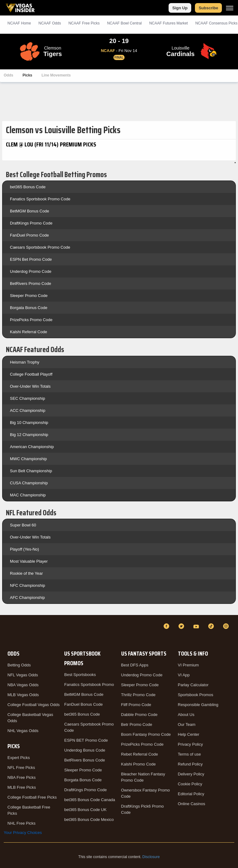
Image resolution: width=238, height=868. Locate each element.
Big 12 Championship (29, 435)
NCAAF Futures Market (168, 23)
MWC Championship (28, 459)
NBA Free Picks (22, 777)
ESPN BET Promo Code (86, 740)
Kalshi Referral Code (29, 332)
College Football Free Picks (32, 797)
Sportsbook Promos (196, 695)
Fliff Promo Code (136, 705)
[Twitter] (182, 626)
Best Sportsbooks (80, 675)
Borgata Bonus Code (29, 308)
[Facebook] (167, 626)
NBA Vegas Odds (23, 685)
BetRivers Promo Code (31, 284)
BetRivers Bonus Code (85, 760)
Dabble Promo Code (139, 715)
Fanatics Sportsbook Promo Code (40, 199)
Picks (27, 75)
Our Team (187, 724)
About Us (186, 715)
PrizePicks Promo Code (31, 320)
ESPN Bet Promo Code (31, 259)
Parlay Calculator (193, 685)
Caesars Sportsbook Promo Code (40, 247)
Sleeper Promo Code (29, 296)
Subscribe (208, 8)
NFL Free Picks (21, 768)
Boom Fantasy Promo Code (146, 734)
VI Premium (188, 665)
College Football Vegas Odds (33, 705)
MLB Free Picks (22, 787)
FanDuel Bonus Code (83, 704)
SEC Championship (27, 398)
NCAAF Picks (84, 23)
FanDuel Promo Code (29, 235)
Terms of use (189, 754)
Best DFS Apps (135, 665)
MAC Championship (28, 495)
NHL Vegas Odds (23, 731)
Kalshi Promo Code (139, 764)
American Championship (32, 447)
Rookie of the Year (26, 573)
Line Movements (56, 75)
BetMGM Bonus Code (29, 211)
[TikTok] (212, 626)
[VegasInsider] (7, 632)
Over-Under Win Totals (30, 386)
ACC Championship (28, 410)
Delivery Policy (191, 774)
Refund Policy (190, 764)
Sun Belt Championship (31, 471)
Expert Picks (19, 758)
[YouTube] (197, 626)
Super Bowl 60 (23, 525)
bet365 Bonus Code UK (85, 810)
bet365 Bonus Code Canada (90, 800)
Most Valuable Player (29, 561)
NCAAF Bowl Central (124, 23)
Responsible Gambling (198, 705)
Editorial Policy (191, 794)
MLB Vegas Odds (23, 695)
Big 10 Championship (29, 423)
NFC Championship (27, 585)
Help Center (189, 734)
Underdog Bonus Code (85, 750)
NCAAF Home (19, 23)
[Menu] (230, 8)
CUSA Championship (29, 483)
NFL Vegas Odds (23, 675)
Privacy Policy (190, 744)
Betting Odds (19, 665)
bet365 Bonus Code (28, 187)
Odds (9, 75)
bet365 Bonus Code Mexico (89, 820)
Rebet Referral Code (140, 754)
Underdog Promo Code (31, 271)
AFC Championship (27, 598)
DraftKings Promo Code (31, 223)
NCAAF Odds (50, 23)
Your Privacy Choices (23, 833)
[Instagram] (227, 626)
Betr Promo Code (137, 724)
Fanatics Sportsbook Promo (89, 685)
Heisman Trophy (25, 362)
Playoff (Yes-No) (24, 549)
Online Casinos (192, 804)
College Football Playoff (31, 374)
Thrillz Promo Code (138, 695)
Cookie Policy (190, 784)
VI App (184, 675)
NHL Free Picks (22, 823)
